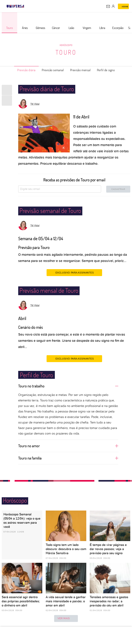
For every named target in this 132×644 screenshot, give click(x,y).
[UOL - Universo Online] (26, 6)
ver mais (66, 618)
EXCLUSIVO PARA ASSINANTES (74, 272)
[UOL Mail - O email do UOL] (108, 6)
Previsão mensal (80, 70)
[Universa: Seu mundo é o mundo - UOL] (15, 6)
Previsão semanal (53, 70)
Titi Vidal (35, 104)
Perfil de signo (106, 70)
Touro (66, 52)
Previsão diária (26, 70)
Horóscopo (66, 45)
